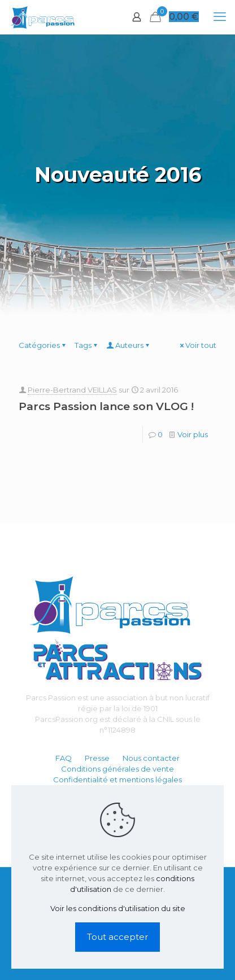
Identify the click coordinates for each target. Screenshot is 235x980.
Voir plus (193, 434)
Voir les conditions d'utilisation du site (118, 908)
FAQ (64, 758)
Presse (97, 758)
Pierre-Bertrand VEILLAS (72, 390)
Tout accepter (117, 937)
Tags (87, 345)
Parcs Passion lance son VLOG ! (106, 406)
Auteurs (129, 345)
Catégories (43, 345)
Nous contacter (151, 758)
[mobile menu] (220, 17)
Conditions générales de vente (117, 769)
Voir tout (197, 345)
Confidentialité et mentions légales (117, 779)
